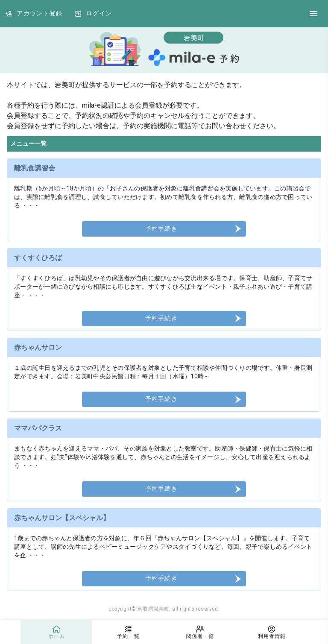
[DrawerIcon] (313, 14)
